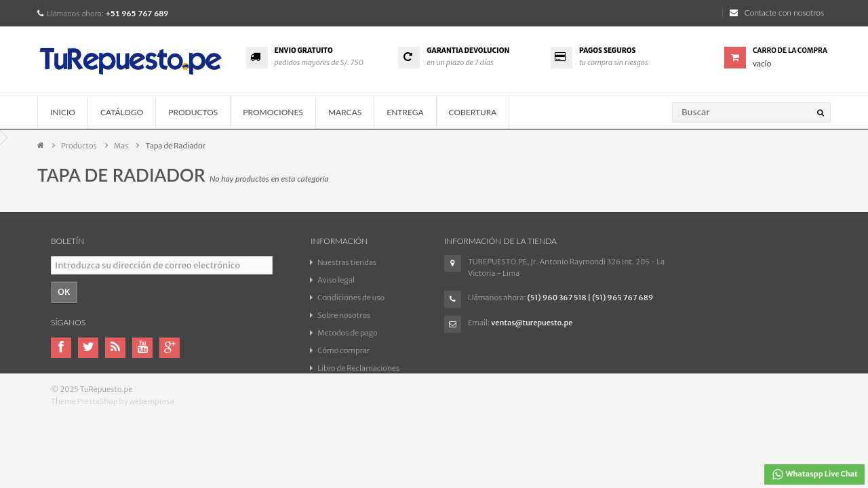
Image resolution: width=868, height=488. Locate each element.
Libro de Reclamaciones (358, 368)
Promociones (273, 112)
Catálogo (122, 112)
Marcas (345, 112)
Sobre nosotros (344, 315)
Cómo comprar (343, 350)
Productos (193, 112)
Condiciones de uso (351, 298)
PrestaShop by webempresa (126, 424)
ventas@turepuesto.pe (532, 323)
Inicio (63, 112)
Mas (121, 146)
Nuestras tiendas (347, 262)
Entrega (405, 112)
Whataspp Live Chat (814, 474)
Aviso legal (336, 280)
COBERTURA (473, 112)
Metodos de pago (347, 333)
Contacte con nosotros (777, 13)
